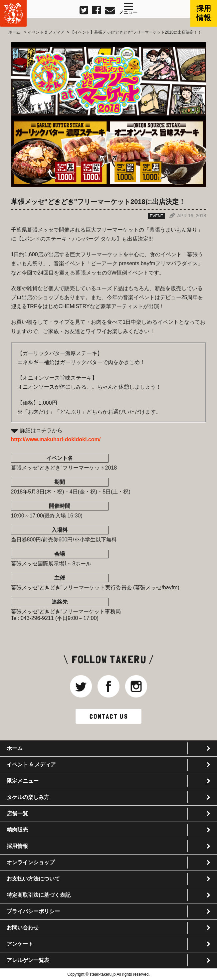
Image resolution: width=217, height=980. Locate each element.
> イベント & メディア (44, 32)
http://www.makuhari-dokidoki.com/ (56, 439)
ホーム (14, 32)
